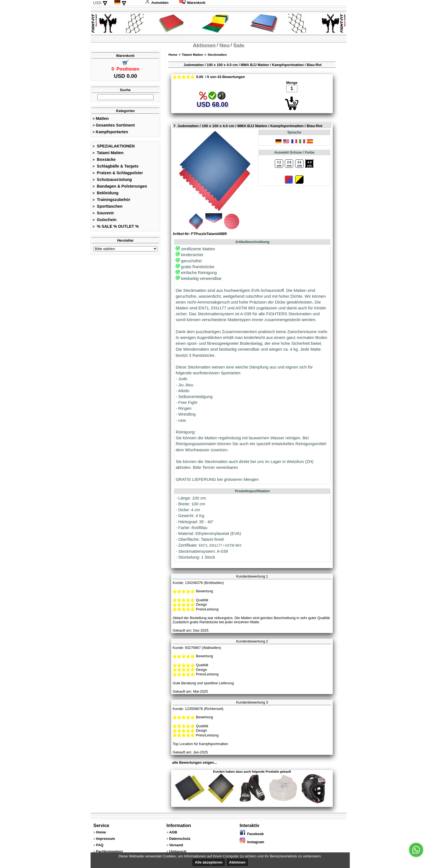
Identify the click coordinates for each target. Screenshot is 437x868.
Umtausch (178, 851)
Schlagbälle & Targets (116, 166)
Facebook (252, 834)
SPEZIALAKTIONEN (114, 146)
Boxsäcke (104, 159)
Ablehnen (237, 862)
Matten (101, 118)
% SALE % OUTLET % (116, 226)
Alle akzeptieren (209, 862)
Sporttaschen (108, 206)
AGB (173, 832)
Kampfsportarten (110, 132)
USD (97, 3)
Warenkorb (192, 3)
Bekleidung (105, 193)
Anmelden (157, 3)
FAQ (100, 845)
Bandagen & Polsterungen (120, 186)
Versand (176, 845)
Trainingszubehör (111, 200)
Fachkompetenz (110, 851)
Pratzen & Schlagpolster (118, 173)
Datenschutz (180, 839)
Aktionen (204, 45)
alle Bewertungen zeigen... (195, 762)
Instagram (252, 842)
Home (173, 55)
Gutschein (105, 220)
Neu (224, 45)
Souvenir (103, 213)
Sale (239, 45)
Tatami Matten (108, 153)
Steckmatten (217, 55)
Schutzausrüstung (112, 180)
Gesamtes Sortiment (114, 125)
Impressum (106, 839)
